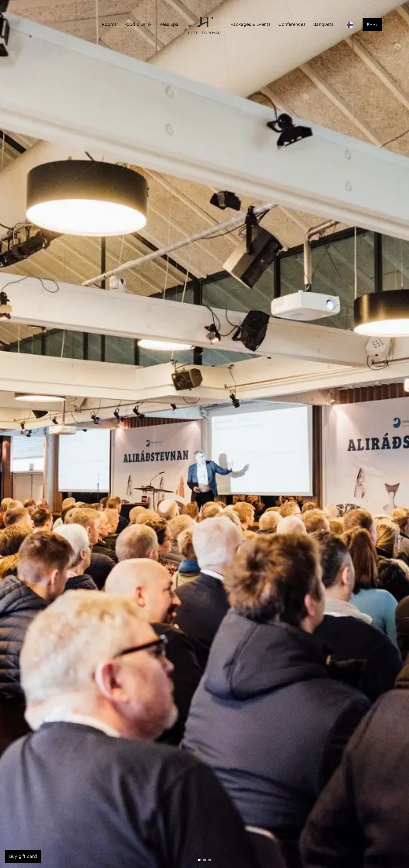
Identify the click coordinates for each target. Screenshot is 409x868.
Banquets (323, 24)
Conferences (292, 24)
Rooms (109, 24)
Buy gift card (23, 856)
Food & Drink (138, 24)
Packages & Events (251, 24)
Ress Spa (169, 24)
